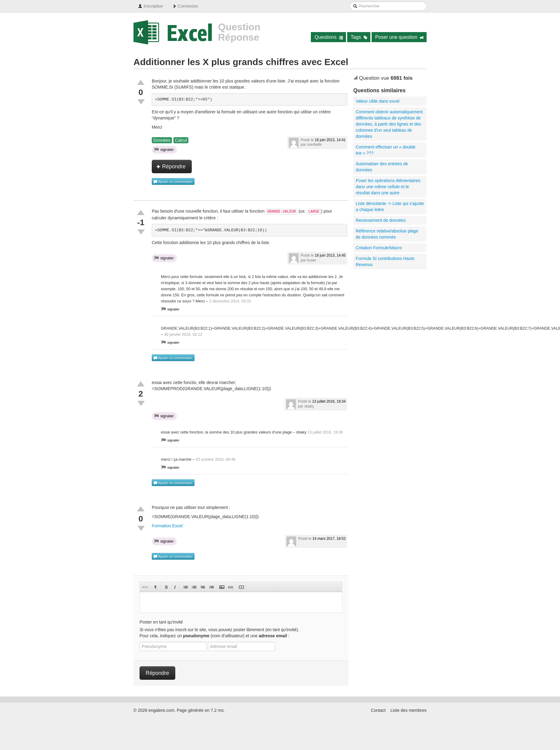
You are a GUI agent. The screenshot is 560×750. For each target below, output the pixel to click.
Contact (378, 710)
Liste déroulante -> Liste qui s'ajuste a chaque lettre (390, 207)
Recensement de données (381, 220)
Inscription (151, 6)
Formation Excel (167, 526)
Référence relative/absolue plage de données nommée (387, 234)
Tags (359, 37)
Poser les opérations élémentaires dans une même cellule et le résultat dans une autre (388, 187)
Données (162, 140)
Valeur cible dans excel (378, 101)
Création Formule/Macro (379, 248)
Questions (329, 37)
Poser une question (400, 37)
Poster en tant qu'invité (161, 622)
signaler (164, 149)
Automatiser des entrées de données (382, 167)
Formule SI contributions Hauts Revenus (385, 262)
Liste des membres (409, 710)
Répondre (171, 166)
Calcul (181, 140)
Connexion (185, 6)
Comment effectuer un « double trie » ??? (386, 150)
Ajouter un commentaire (173, 182)
